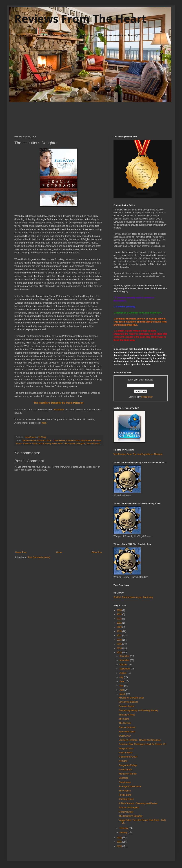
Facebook (59, 409)
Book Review (59, 440)
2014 (120, 648)
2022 (120, 619)
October (124, 665)
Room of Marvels (127, 727)
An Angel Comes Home (130, 786)
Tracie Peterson (93, 443)
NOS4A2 (123, 761)
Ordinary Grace (126, 799)
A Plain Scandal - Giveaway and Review (138, 803)
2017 (120, 636)
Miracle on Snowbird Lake (131, 698)
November (125, 660)
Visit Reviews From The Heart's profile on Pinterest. (138, 454)
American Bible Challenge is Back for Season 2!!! (142, 744)
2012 (120, 838)
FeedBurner (147, 397)
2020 (120, 627)
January (124, 832)
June (122, 681)
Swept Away (125, 736)
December (125, 656)
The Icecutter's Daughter (75, 443)
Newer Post (21, 552)
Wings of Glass (126, 749)
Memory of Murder (128, 774)
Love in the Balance (128, 702)
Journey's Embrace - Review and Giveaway (140, 740)
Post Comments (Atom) (39, 557)
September (125, 669)
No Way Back (125, 770)
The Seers (124, 719)
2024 (120, 610)
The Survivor (125, 723)
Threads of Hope (127, 715)
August (123, 673)
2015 (120, 644)
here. (44, 423)
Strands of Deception (129, 808)
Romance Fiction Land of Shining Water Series (43, 443)
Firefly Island (125, 795)
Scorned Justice (127, 706)
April (122, 690)
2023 (120, 614)
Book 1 (50, 440)
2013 (120, 652)
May (122, 686)
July (122, 677)
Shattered (124, 778)
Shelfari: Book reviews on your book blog (133, 597)
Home (59, 552)
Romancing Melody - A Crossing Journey (138, 710)
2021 (120, 623)
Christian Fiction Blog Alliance (79, 440)
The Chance (125, 791)
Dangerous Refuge (128, 765)
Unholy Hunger (126, 812)
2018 (120, 631)
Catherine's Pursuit (128, 757)
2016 (120, 640)
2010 (120, 846)
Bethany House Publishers (34, 440)
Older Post (97, 552)
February (124, 828)
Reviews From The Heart (80, 19)
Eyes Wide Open (127, 732)
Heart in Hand (126, 753)
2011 (120, 842)
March (123, 694)
